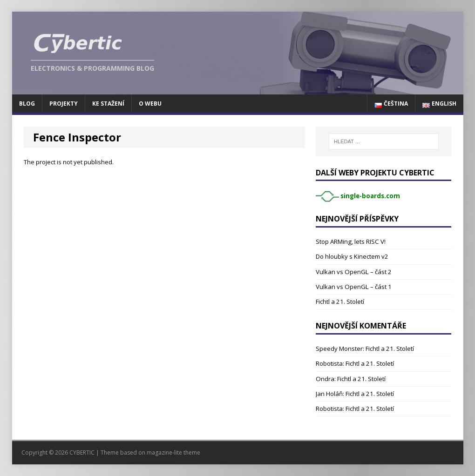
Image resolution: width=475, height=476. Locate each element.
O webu (150, 104)
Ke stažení (108, 104)
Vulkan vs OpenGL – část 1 (354, 287)
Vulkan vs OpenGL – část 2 (354, 272)
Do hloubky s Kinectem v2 (352, 256)
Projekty (64, 104)
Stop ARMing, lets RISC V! (351, 241)
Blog (27, 104)
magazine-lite (164, 453)
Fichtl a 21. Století (340, 302)
